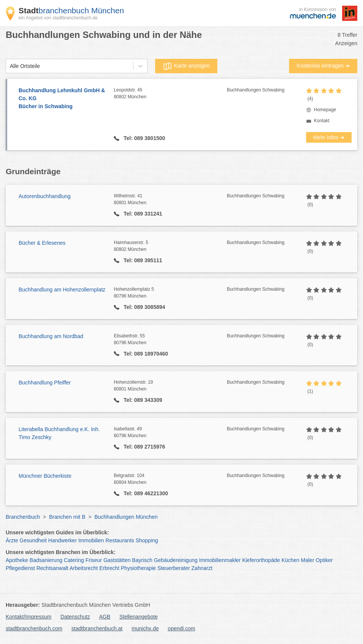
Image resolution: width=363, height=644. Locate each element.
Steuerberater (174, 568)
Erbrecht (109, 568)
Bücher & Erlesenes (42, 243)
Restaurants (120, 540)
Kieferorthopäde (261, 560)
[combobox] (10, 66)
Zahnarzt (202, 568)
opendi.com (181, 628)
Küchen (290, 560)
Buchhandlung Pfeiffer (45, 383)
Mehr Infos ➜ (329, 137)
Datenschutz (75, 617)
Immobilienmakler (220, 560)
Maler (307, 560)
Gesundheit (33, 540)
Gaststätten (117, 560)
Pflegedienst (20, 568)
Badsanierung (46, 560)
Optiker (324, 560)
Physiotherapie (139, 568)
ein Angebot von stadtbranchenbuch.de (58, 18)
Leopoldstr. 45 (170, 94)
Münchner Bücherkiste (45, 476)
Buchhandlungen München (126, 517)
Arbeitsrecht (84, 568)
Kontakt (322, 121)
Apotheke (17, 560)
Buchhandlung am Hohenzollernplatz (62, 290)
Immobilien (91, 540)
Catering (74, 560)
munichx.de (145, 628)
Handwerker (62, 540)
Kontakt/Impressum (29, 617)
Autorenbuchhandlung (45, 196)
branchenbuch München (71, 10)
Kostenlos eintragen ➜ (323, 66)
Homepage (325, 110)
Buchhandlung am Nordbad (51, 336)
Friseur (94, 560)
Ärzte (12, 540)
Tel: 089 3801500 (144, 138)
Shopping (147, 540)
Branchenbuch (23, 517)
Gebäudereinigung (176, 560)
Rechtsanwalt (52, 568)
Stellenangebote (139, 617)
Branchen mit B (67, 517)
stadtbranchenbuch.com (34, 628)
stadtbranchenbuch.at (97, 628)
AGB (105, 617)
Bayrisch (142, 560)
